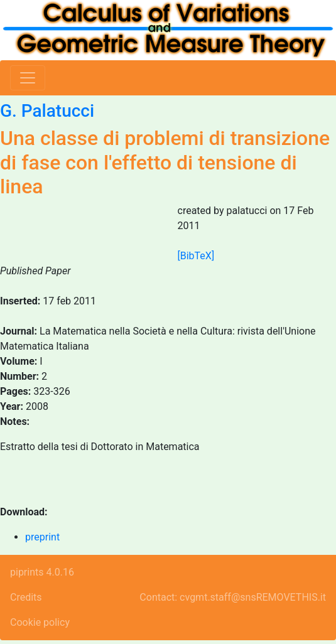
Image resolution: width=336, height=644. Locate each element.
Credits (26, 597)
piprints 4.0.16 (42, 572)
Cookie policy (40, 622)
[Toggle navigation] (28, 78)
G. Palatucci (47, 111)
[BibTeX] (196, 256)
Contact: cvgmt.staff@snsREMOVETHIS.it (233, 597)
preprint (42, 537)
